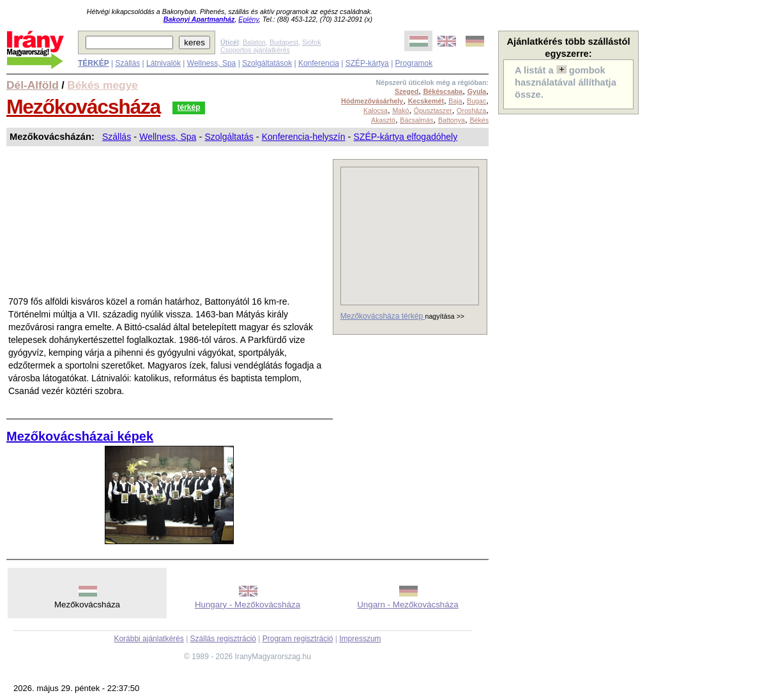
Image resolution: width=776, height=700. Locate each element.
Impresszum (360, 639)
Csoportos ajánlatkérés (255, 50)
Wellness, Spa (211, 63)
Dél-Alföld (33, 85)
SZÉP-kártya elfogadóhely (406, 137)
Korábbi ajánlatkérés (148, 639)
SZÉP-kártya (367, 63)
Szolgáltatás (229, 137)
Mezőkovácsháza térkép (383, 316)
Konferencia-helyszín (304, 137)
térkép (188, 107)
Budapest (284, 42)
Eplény (248, 19)
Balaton (254, 42)
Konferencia (319, 63)
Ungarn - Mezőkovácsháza (408, 605)
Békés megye (103, 85)
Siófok (312, 42)
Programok (414, 63)
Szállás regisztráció (223, 639)
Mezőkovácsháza (83, 107)
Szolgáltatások (267, 63)
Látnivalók (164, 63)
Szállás (127, 63)
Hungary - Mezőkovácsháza (247, 605)
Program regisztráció (298, 639)
